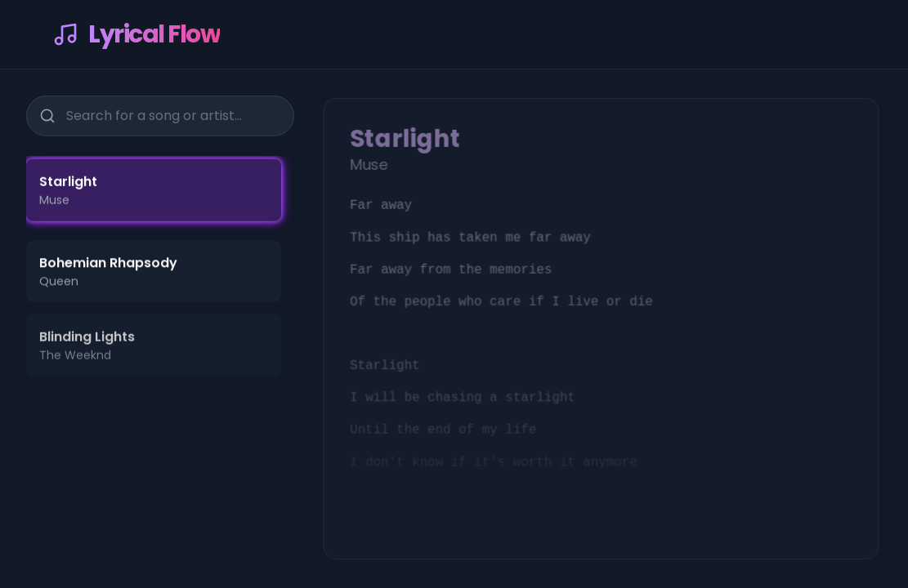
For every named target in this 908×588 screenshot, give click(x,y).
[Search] (47, 114)
